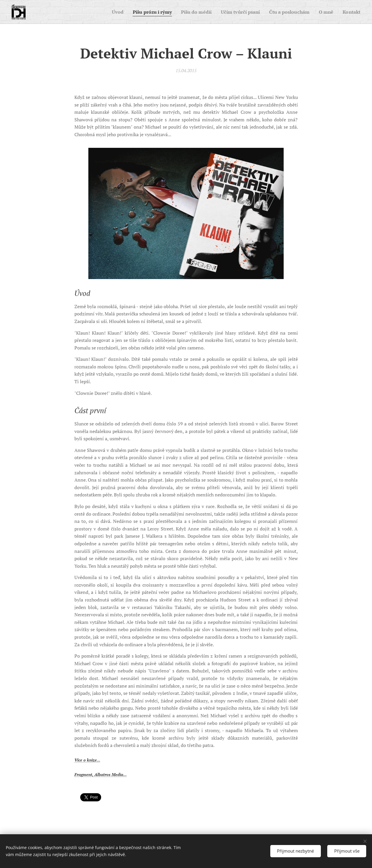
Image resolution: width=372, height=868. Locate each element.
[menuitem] (103, 12)
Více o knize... (87, 760)
